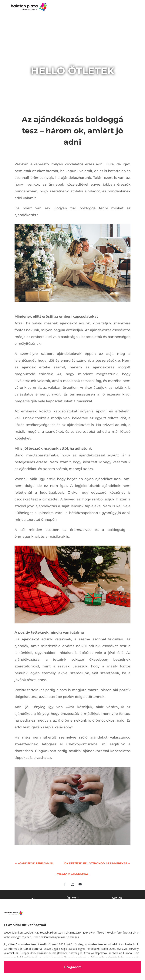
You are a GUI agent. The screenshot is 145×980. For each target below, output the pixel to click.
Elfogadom (73, 967)
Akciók (117, 898)
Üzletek (72, 898)
